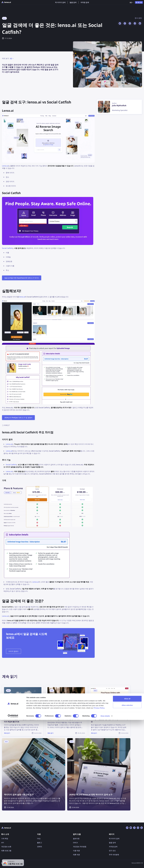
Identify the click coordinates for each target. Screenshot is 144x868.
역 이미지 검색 (60, 2)
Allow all (127, 847)
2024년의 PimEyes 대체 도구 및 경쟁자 (18, 418)
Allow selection (127, 853)
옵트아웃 (76, 839)
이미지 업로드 (14, 651)
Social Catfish (7, 248)
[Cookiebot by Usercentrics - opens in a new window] (13, 864)
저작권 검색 (85, 2)
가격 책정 (5, 839)
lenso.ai (22, 297)
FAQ (39, 839)
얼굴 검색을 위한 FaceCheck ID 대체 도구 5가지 (22, 278)
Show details (105, 864)
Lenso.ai (5, 166)
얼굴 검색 (73, 2)
